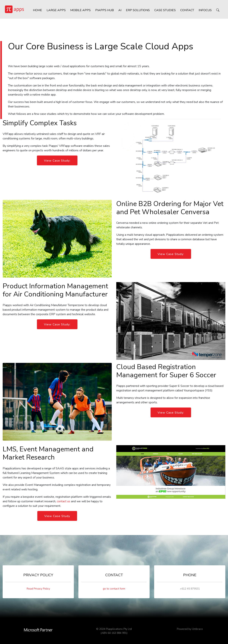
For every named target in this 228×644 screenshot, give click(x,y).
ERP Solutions (137, 11)
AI (119, 11)
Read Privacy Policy (38, 589)
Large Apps (55, 11)
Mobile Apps (79, 11)
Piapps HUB (103, 11)
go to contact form (114, 589)
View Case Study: (57, 161)
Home (36, 11)
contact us (64, 501)
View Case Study (57, 516)
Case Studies (164, 11)
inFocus (204, 11)
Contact (186, 11)
